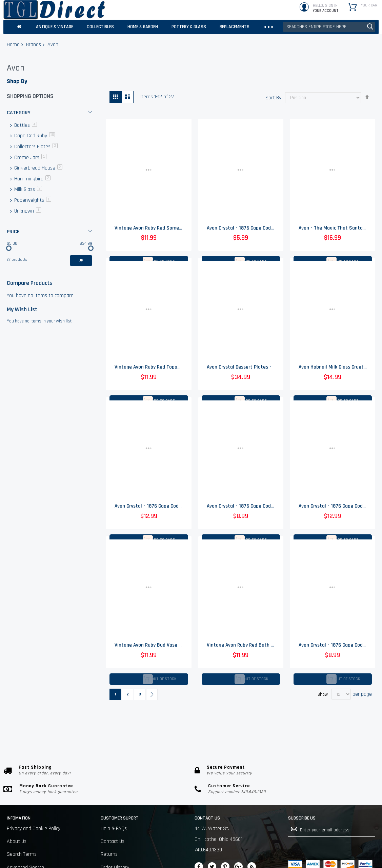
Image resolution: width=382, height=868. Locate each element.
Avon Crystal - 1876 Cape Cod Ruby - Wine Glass (258, 228)
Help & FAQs (114, 828)
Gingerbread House (38, 168)
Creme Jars (30, 157)
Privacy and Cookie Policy (34, 828)
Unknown (27, 211)
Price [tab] (13, 232)
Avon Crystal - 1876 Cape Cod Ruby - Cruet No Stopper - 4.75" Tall (278, 507)
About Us (17, 841)
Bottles (25, 125)
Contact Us (113, 841)
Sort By (273, 97)
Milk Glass (27, 189)
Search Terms (22, 854)
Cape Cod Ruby (34, 136)
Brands (34, 45)
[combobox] (329, 27)
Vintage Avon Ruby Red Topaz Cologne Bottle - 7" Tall (173, 368)
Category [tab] (19, 113)
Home (13, 45)
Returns (109, 854)
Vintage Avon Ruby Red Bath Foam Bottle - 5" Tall (261, 646)
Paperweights (32, 200)
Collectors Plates (35, 147)
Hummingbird (32, 179)
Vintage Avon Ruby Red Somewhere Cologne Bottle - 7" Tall (179, 228)
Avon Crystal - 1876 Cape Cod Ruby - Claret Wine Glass (173, 507)
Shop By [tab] (17, 81)
